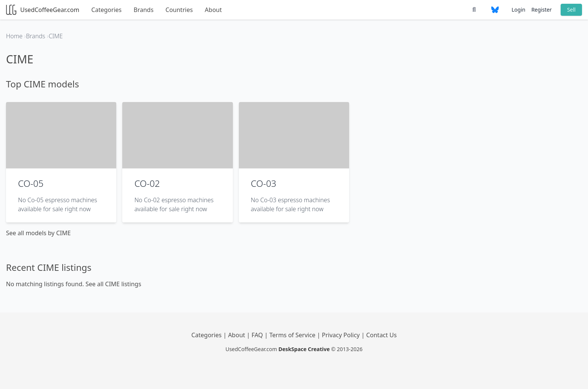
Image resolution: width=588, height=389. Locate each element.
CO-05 (31, 183)
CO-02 (147, 183)
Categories (106, 10)
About (213, 10)
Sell (571, 10)
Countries (179, 10)
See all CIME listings (113, 284)
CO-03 (264, 183)
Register (541, 10)
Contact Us (381, 335)
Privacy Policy (341, 335)
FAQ (258, 335)
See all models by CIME (38, 233)
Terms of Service (293, 335)
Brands (143, 10)
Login (518, 10)
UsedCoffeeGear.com (43, 10)
